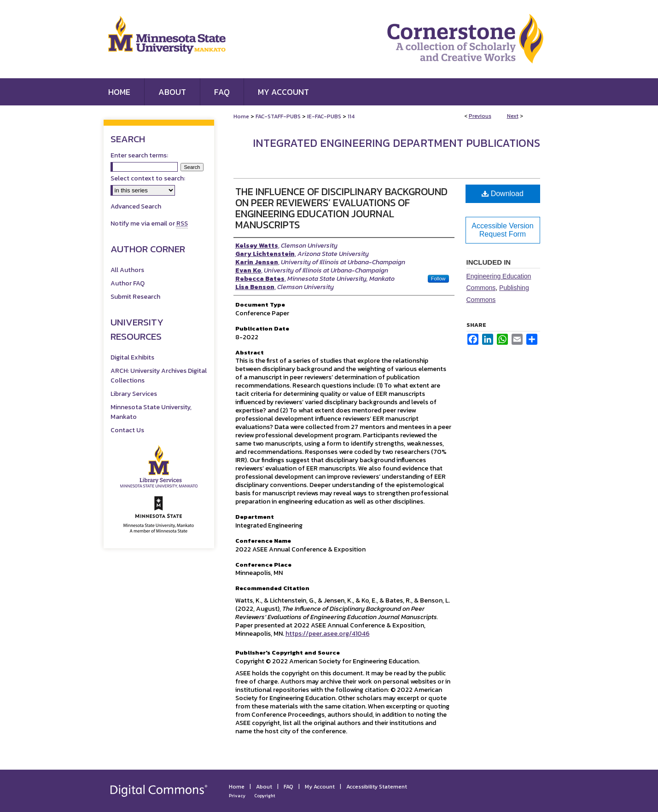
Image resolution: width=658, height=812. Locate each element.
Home (241, 116)
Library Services (134, 394)
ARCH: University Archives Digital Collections (159, 376)
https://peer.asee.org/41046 (328, 634)
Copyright (265, 796)
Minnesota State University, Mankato (151, 412)
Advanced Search (136, 206)
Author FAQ (128, 283)
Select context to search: (148, 178)
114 (351, 116)
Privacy (237, 796)
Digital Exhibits (132, 357)
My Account (320, 787)
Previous (480, 116)
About (264, 787)
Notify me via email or (149, 223)
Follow (438, 278)
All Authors (127, 270)
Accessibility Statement (377, 787)
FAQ (288, 787)
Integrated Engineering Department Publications (396, 143)
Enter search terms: (139, 155)
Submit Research (135, 297)
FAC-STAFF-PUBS (278, 116)
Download (503, 194)
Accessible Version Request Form (502, 230)
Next (513, 116)
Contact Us (127, 430)
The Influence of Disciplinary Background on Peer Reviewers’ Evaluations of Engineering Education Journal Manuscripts (341, 208)
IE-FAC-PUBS (324, 116)
